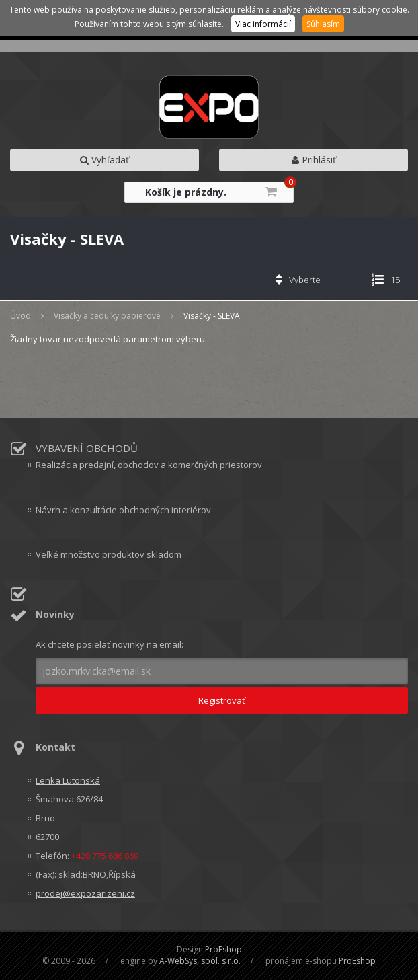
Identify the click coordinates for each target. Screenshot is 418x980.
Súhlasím (323, 24)
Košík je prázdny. (186, 192)
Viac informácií (263, 24)
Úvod (20, 316)
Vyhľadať (104, 160)
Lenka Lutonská (68, 780)
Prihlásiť (314, 160)
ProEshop (223, 949)
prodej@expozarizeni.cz (85, 893)
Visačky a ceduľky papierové (107, 316)
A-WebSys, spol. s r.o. (200, 961)
